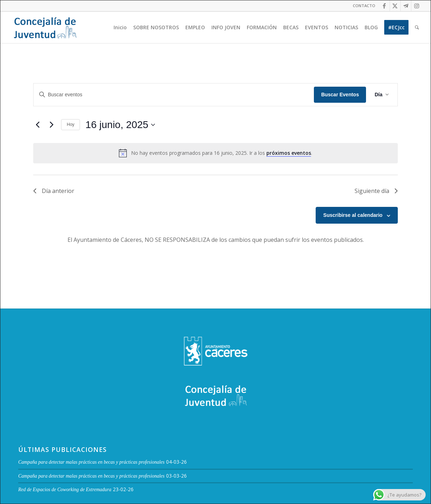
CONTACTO (364, 6)
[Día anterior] (37, 125)
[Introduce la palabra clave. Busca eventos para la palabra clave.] (174, 95)
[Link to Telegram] (406, 6)
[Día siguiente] (51, 125)
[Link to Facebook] (384, 6)
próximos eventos (289, 153)
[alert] (215, 153)
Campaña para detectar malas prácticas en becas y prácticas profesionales (91, 462)
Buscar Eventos (340, 95)
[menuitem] (362, 6)
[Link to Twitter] (395, 6)
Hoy (71, 124)
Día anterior (54, 191)
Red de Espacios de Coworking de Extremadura (65, 490)
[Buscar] (417, 27)
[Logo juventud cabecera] (45, 27)
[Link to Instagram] (417, 6)
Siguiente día (376, 191)
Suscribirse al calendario (353, 215)
